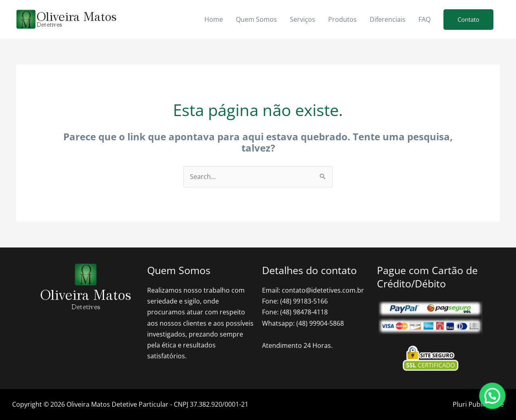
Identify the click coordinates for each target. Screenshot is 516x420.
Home (214, 19)
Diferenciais (388, 19)
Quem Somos (256, 19)
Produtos (342, 19)
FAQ (424, 19)
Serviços (303, 19)
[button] (468, 20)
